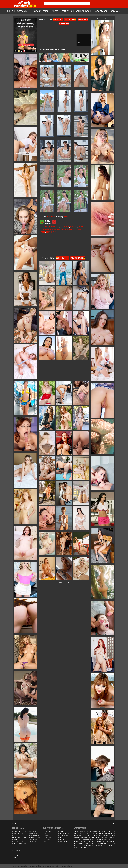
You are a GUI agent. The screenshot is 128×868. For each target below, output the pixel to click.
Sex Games (116, 11)
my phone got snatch (102, 839)
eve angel (92, 839)
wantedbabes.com (19, 831)
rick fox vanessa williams (81, 831)
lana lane (92, 841)
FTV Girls (46, 839)
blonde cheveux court (98, 837)
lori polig (105, 841)
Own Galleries (17, 856)
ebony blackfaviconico (91, 833)
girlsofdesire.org (18, 839)
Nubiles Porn (63, 835)
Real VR (61, 837)
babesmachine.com (19, 843)
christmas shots (94, 843)
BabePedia (109, 19)
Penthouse (47, 831)
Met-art (46, 835)
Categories (23, 11)
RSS (14, 858)
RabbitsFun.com (41, 866)
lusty (88, 835)
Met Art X (62, 839)
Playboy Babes (100, 11)
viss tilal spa (101, 835)
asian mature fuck (105, 843)
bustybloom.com (34, 835)
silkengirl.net (32, 841)
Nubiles (46, 833)
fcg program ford (86, 837)
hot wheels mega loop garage (104, 845)
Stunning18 (63, 841)
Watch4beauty (64, 833)
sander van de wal (110, 837)
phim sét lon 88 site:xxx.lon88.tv (86, 845)
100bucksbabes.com (19, 837)
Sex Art (61, 831)
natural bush (109, 833)
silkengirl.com (17, 841)
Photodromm (48, 837)
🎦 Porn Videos (58, 19)
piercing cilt (84, 841)
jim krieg (99, 841)
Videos (55, 11)
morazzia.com (17, 833)
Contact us (16, 860)
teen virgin (84, 847)
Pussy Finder (83, 20)
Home (10, 11)
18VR (45, 841)
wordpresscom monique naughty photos (101, 831)
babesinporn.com (34, 837)
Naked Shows (82, 11)
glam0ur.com (32, 839)
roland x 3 (101, 833)
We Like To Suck (64, 24)
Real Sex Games (70, 20)
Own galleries (41, 11)
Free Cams (67, 11)
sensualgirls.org (33, 833)
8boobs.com (32, 831)
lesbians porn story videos (81, 839)
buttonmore (64, 583)
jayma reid (93, 835)
